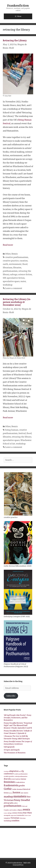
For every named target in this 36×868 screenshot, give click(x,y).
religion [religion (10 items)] (20, 810)
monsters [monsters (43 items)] (20, 796)
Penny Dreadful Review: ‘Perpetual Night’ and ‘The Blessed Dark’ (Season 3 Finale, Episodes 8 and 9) (18, 725)
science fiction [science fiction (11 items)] (17, 813)
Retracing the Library (15, 40)
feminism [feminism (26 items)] (9, 782)
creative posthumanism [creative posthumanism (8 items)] (21, 774)
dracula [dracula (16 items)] (7, 779)
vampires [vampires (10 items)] (7, 818)
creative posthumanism (17, 257)
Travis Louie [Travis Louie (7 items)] (28, 815)
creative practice (11, 261)
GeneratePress (18, 865)
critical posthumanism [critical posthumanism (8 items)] (21, 776)
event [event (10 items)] (13, 779)
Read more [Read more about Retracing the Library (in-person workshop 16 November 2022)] (8, 418)
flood (25, 264)
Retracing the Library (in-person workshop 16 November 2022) (17, 302)
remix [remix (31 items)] (26, 810)
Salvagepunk (9, 747)
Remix (15, 254)
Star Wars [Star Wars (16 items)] (27, 813)
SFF (4, 278)
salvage (14, 274)
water (23, 281)
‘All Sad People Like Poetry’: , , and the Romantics (18, 718)
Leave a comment (14, 288)
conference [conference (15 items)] (9, 774)
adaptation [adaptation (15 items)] (14, 771)
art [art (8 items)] (20, 771)
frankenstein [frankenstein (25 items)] (11, 785)
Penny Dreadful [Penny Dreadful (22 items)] (22, 800)
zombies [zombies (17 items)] (15, 821)
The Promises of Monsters (15, 753)
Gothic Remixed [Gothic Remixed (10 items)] (18, 789)
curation (24, 261)
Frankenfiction (18, 6)
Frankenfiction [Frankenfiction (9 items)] (20, 782)
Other (8, 254)
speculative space (11, 281)
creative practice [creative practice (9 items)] (9, 776)
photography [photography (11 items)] (9, 803)
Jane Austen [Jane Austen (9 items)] (24, 793)
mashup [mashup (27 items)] (8, 797)
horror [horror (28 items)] (17, 792)
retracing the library (22, 437)
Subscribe (11, 696)
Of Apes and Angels (12, 750)
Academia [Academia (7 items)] (6, 771)
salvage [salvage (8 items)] (10, 813)
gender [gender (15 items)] (22, 786)
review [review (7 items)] (5, 813)
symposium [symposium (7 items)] (13, 815)
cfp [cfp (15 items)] (22, 771)
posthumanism (10, 271)
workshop (8, 285)
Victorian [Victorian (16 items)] (15, 818)
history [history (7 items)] (11, 793)
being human (12, 430)
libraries (17, 268)
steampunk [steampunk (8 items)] (7, 815)
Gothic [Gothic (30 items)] (8, 789)
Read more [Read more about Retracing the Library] (8, 245)
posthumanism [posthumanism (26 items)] (13, 806)
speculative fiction (16, 278)
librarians (8, 268)
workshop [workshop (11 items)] (7, 821)
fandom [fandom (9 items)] (18, 779)
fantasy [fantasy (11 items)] (23, 779)
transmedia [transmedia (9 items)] (20, 815)
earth (5, 264)
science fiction (25, 274)
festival (22, 433)
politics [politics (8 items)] (16, 803)
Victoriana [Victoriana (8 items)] (23, 818)
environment (15, 264)
